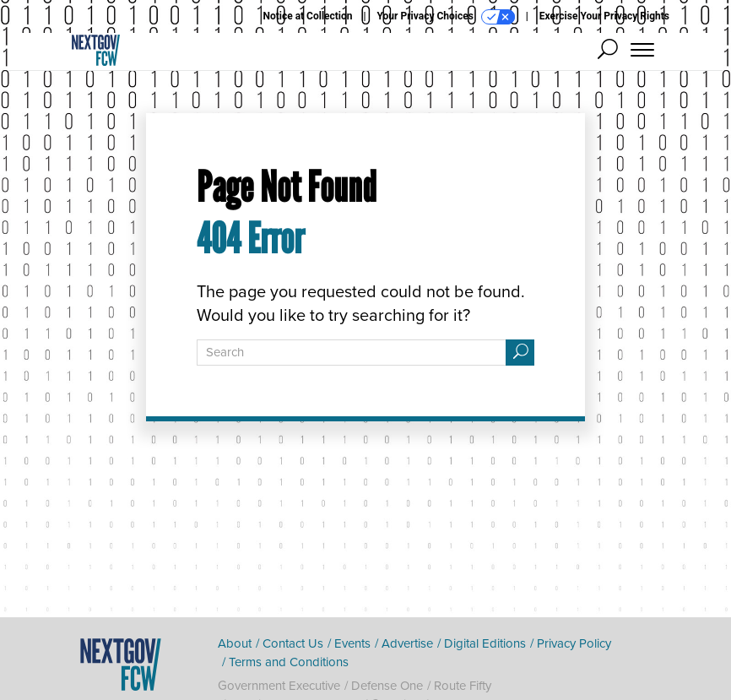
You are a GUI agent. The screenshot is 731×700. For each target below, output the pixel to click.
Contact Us (293, 643)
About (235, 643)
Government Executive (279, 686)
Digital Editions (485, 643)
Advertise (407, 643)
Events (352, 643)
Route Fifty (463, 686)
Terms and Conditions (289, 662)
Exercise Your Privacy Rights (604, 16)
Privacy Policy (574, 643)
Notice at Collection (307, 16)
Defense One (387, 686)
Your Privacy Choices (446, 17)
